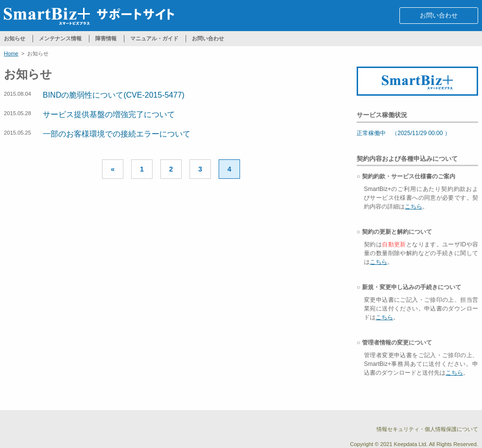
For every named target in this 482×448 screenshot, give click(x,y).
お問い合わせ (439, 15)
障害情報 (106, 38)
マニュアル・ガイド (154, 38)
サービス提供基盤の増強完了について (109, 114)
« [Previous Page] (113, 169)
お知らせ (15, 38)
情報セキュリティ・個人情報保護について (427, 429)
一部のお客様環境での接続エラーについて (117, 134)
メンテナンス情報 (60, 38)
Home (11, 53)
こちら (413, 207)
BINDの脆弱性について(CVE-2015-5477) (114, 95)
